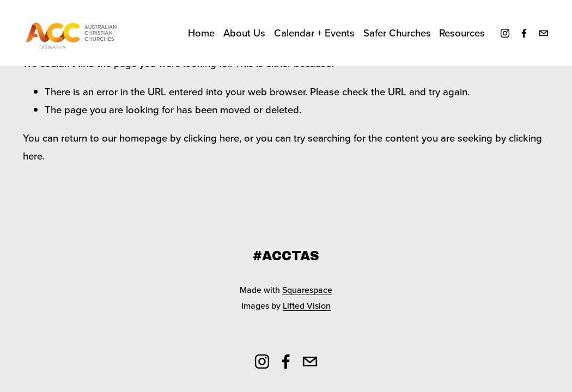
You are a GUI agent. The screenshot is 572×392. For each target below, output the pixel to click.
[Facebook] (524, 33)
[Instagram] (505, 33)
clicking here (211, 138)
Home (201, 33)
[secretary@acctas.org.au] (544, 33)
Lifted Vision (307, 305)
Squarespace (307, 290)
